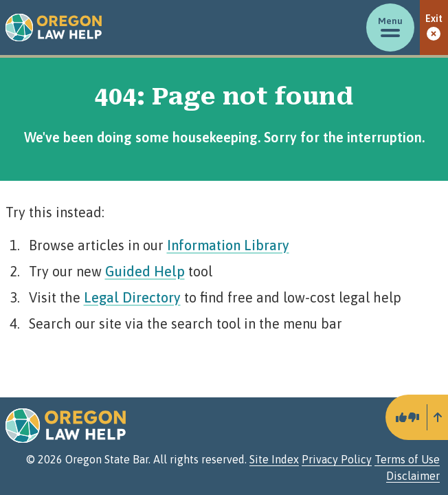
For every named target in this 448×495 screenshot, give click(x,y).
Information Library (228, 245)
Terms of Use (407, 459)
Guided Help (145, 271)
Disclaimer (413, 476)
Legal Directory (132, 297)
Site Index (274, 459)
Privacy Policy (337, 459)
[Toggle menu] (390, 27)
